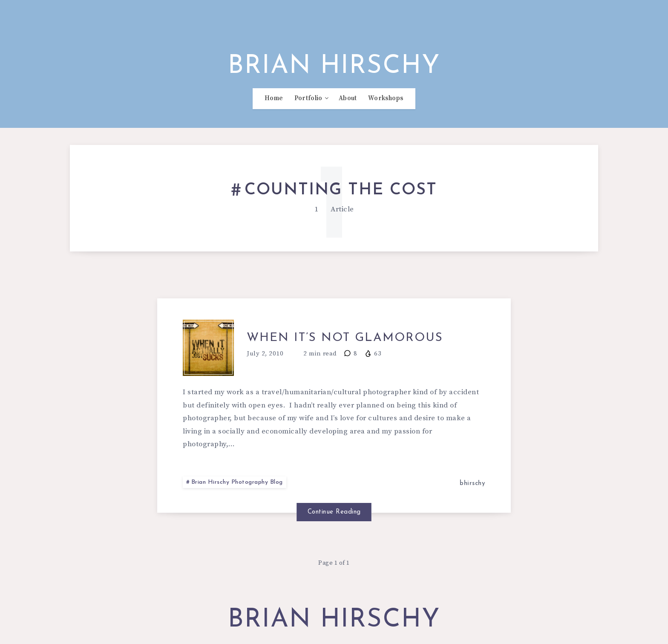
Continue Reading (334, 512)
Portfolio (308, 98)
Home (274, 98)
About (348, 98)
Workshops (386, 98)
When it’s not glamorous (345, 338)
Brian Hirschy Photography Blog (237, 482)
